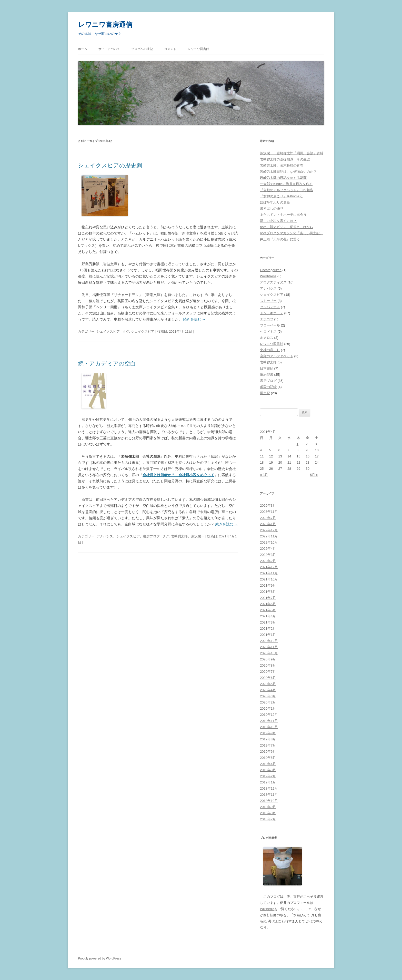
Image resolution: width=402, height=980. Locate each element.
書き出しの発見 (272, 208)
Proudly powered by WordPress (100, 958)
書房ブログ (151, 536)
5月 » (314, 475)
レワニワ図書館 (198, 49)
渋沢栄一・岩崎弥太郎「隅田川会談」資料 (292, 153)
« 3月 (264, 475)
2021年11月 (269, 573)
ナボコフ (267, 319)
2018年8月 (268, 813)
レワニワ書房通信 (105, 25)
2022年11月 (269, 536)
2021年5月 (268, 610)
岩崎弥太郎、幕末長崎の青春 (282, 165)
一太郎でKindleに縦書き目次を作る (286, 184)
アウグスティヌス (273, 282)
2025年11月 (269, 512)
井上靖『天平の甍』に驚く (280, 239)
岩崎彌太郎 (179, 536)
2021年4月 (268, 616)
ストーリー (268, 301)
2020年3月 (268, 696)
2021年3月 (268, 622)
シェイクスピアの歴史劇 (110, 165)
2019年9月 (268, 733)
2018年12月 (269, 788)
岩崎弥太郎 (268, 362)
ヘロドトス (268, 331)
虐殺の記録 (268, 387)
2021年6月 (268, 604)
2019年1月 (268, 782)
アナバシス (105, 536)
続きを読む (194, 319)
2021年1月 (268, 635)
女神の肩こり (270, 350)
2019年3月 (268, 770)
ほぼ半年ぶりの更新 (275, 202)
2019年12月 (269, 715)
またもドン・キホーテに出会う (283, 215)
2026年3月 (268, 506)
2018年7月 (268, 819)
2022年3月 (268, 555)
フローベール (270, 325)
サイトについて (109, 49)
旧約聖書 (267, 375)
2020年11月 (269, 647)
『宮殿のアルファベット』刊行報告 (287, 190)
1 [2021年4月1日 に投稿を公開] (298, 444)
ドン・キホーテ (272, 313)
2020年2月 (268, 702)
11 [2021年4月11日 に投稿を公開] (262, 456)
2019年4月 (268, 764)
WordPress (268, 276)
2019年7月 (268, 745)
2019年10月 (269, 727)
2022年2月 (268, 561)
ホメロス (267, 338)
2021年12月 (269, 567)
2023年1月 (268, 524)
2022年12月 (269, 530)
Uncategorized (271, 270)
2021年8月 (268, 592)
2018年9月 (268, 807)
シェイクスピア (108, 331)
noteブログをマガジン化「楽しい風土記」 (292, 233)
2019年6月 (268, 752)
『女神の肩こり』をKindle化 (281, 196)
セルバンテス (270, 307)
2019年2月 (268, 776)
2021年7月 (268, 598)
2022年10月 (269, 542)
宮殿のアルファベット (277, 356)
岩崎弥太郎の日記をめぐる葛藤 (283, 178)
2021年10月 (269, 579)
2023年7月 (268, 518)
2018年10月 (269, 801)
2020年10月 (269, 653)
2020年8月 (268, 665)
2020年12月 (269, 641)
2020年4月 (268, 690)
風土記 (265, 393)
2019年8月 (268, 739)
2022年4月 (268, 549)
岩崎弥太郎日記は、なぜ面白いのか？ (288, 172)
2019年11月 (269, 721)
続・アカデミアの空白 (107, 364)
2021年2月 (268, 629)
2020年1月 (268, 708)
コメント (170, 49)
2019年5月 (268, 758)
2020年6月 (268, 678)
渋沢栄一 (198, 536)
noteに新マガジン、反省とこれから (287, 227)
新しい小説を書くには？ (278, 221)
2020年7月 (268, 672)
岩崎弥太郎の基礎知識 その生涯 (285, 159)
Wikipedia (267, 909)
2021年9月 (268, 585)
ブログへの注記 (142, 49)
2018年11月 (269, 795)
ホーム (83, 49)
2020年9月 (268, 659)
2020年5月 (268, 684)
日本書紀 (267, 368)
